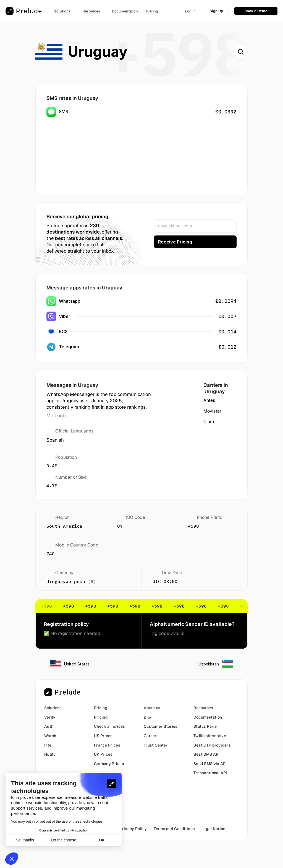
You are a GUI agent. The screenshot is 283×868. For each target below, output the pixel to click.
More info (57, 416)
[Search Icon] (241, 52)
